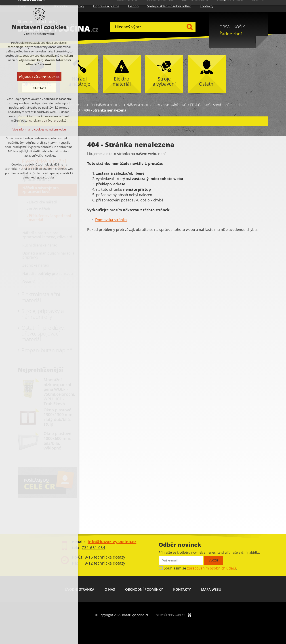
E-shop (133, 6)
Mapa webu (211, 589)
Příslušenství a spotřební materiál (216, 105)
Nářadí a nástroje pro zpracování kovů (156, 105)
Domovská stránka (111, 220)
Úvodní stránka (80, 589)
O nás (110, 589)
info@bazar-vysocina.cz (112, 542)
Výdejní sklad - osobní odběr (169, 6)
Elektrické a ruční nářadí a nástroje (95, 105)
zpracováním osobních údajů (211, 568)
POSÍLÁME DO (45, 484)
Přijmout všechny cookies (38, 77)
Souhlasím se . (200, 568)
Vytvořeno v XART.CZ (171, 615)
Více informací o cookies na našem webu (38, 129)
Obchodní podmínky (144, 589)
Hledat (189, 27)
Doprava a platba (106, 6)
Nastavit (38, 88)
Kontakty (207, 6)
